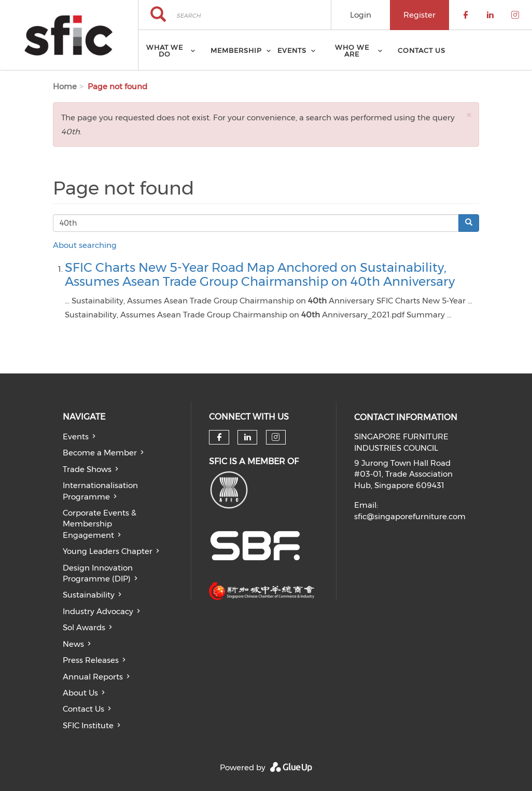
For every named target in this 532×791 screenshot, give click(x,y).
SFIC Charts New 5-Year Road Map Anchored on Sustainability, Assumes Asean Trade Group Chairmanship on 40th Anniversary (260, 274)
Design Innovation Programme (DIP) (98, 573)
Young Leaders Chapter (108, 551)
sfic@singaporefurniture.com (410, 516)
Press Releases (91, 660)
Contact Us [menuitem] (422, 50)
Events (76, 436)
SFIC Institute (88, 725)
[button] (469, 115)
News (73, 644)
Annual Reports (93, 677)
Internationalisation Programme (100, 491)
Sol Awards (84, 627)
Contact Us (83, 709)
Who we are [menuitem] (352, 51)
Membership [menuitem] (236, 50)
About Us (80, 693)
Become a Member (100, 453)
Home (65, 86)
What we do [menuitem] (165, 51)
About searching (85, 245)
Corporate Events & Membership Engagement (100, 524)
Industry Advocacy (98, 611)
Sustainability (89, 595)
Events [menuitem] (292, 50)
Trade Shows (87, 469)
